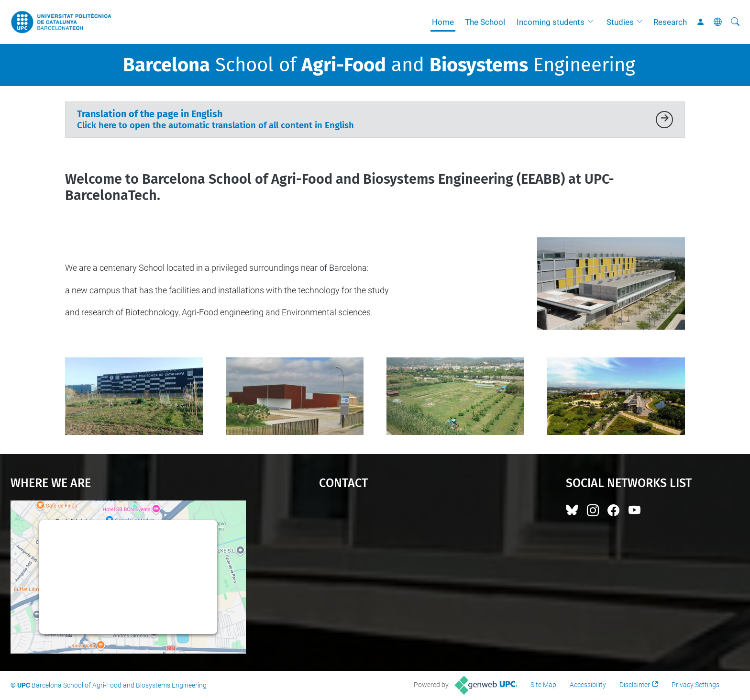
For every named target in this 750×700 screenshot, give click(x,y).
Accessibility (588, 685)
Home (443, 22)
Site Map (543, 685)
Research (670, 22)
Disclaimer (635, 685)
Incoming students (551, 22)
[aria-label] (735, 22)
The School (485, 22)
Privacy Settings (695, 685)
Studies (620, 22)
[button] (593, 22)
